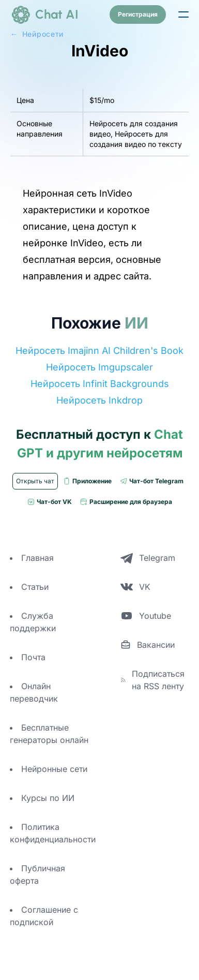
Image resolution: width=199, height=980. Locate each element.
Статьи (35, 587)
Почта (33, 657)
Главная (37, 558)
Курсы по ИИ (48, 798)
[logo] (44, 14)
